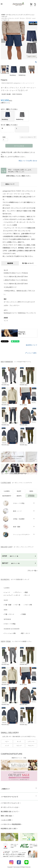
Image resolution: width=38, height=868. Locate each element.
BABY (19, 491)
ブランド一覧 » (32, 571)
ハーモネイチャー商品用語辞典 (12, 824)
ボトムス (5, 17)
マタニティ (31, 746)
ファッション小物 (10, 633)
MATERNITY (7, 496)
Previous (3, 41)
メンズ (7, 746)
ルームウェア (8, 595)
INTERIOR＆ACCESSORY (31, 496)
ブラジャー (18, 592)
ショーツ (7, 592)
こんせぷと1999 (7, 820)
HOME (3, 15)
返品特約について (32, 345)
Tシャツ (27, 595)
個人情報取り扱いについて (10, 811)
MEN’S (19, 496)
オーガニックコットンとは (10, 807)
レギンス (17, 595)
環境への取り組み (7, 816)
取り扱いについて (28, 263)
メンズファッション (29, 15)
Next (35, 41)
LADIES (7, 491)
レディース (31, 742)
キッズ (19, 742)
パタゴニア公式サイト (15, 256)
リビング (19, 746)
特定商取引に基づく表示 (9, 829)
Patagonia (4, 80)
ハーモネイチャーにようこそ (11, 803)
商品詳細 (10, 263)
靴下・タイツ (26, 633)
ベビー (7, 742)
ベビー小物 (28, 605)
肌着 (26, 592)
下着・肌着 (8, 605)
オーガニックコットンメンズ (14, 15)
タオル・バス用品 (10, 624)
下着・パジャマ (9, 614)
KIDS (31, 491)
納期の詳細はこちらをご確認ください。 (19, 176)
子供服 (24, 614)
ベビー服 (17, 605)
